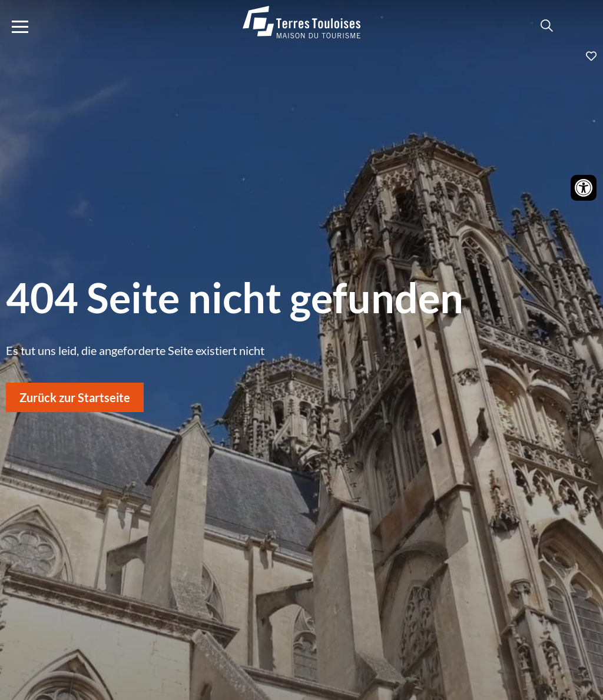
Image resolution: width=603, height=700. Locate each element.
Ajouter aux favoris (301, 56)
